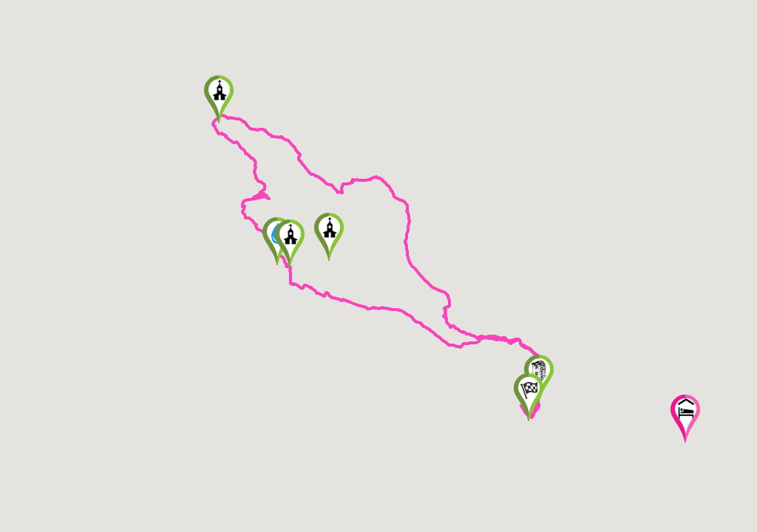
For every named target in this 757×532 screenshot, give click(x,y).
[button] (529, 397)
